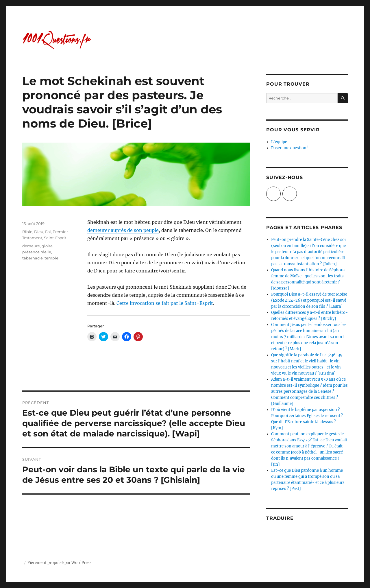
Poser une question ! (290, 148)
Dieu (39, 232)
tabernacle (33, 258)
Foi (48, 232)
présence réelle (37, 252)
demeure (31, 246)
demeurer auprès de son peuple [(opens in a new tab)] (123, 230)
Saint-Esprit (55, 238)
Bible (27, 232)
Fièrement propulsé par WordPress (60, 563)
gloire (47, 246)
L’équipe (279, 142)
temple (51, 258)
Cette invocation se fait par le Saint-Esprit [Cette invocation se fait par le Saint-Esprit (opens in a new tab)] (165, 303)
